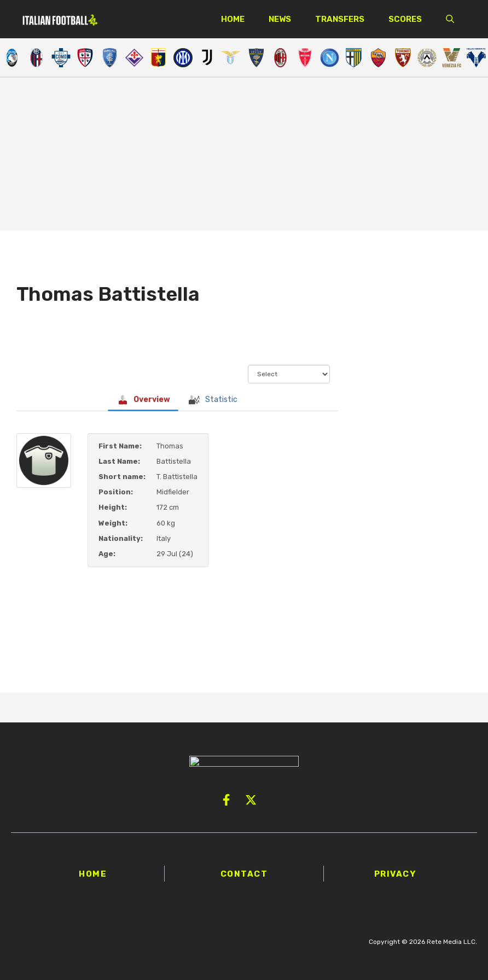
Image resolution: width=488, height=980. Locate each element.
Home (233, 19)
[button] (450, 19)
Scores (405, 19)
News (280, 19)
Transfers (340, 19)
